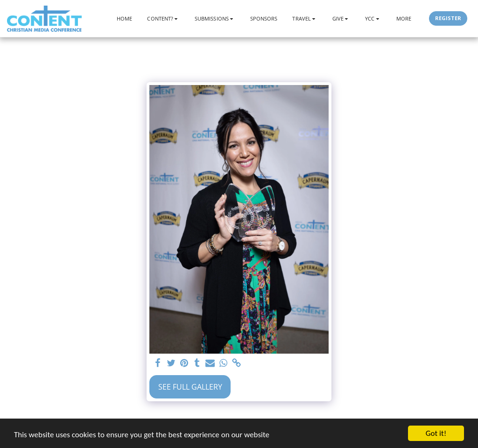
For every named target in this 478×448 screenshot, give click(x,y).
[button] (163, 18)
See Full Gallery (190, 387)
